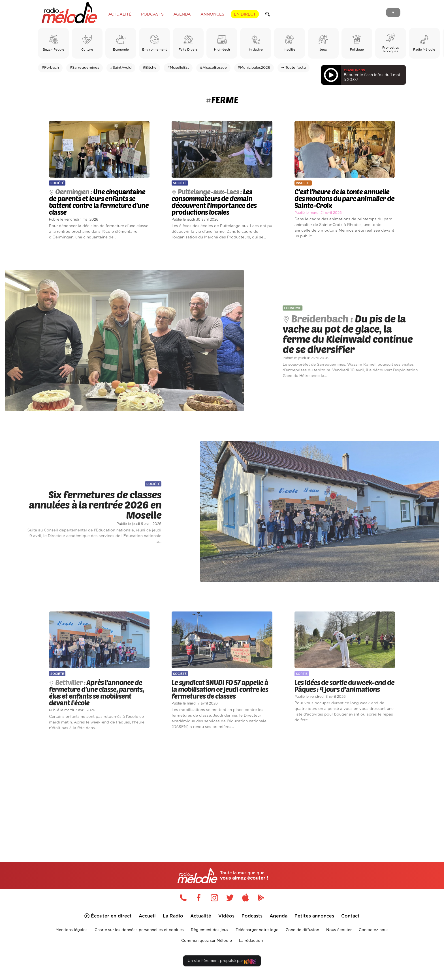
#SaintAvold (121, 68)
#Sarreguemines (84, 68)
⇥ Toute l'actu (293, 68)
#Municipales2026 (254, 68)
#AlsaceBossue (213, 68)
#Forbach (50, 68)
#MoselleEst (178, 68)
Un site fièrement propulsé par (222, 962)
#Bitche (150, 68)
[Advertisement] (222, 790)
